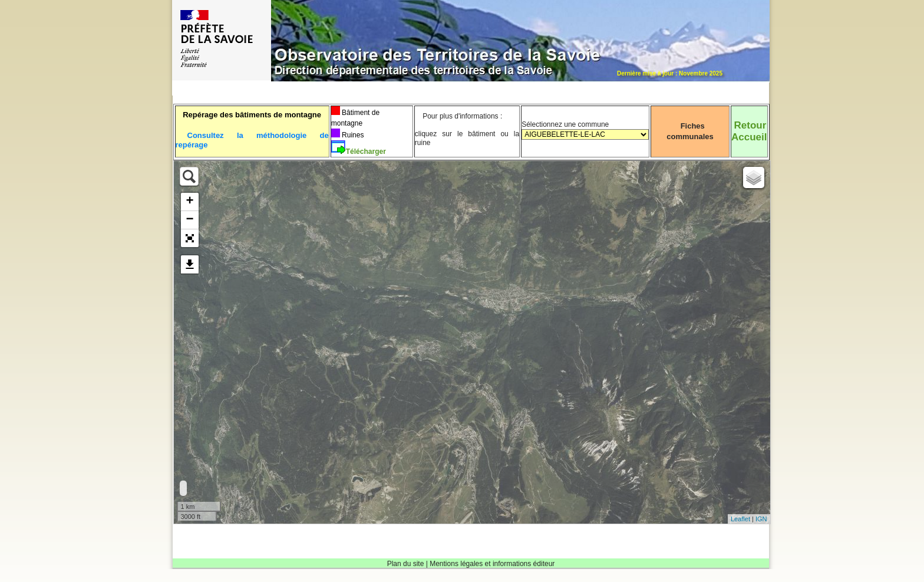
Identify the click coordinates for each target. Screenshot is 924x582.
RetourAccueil (749, 131)
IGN (761, 519)
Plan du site (406, 564)
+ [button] (189, 202)
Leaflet (740, 519)
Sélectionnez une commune (585, 134)
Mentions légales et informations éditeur (492, 564)
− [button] (189, 220)
